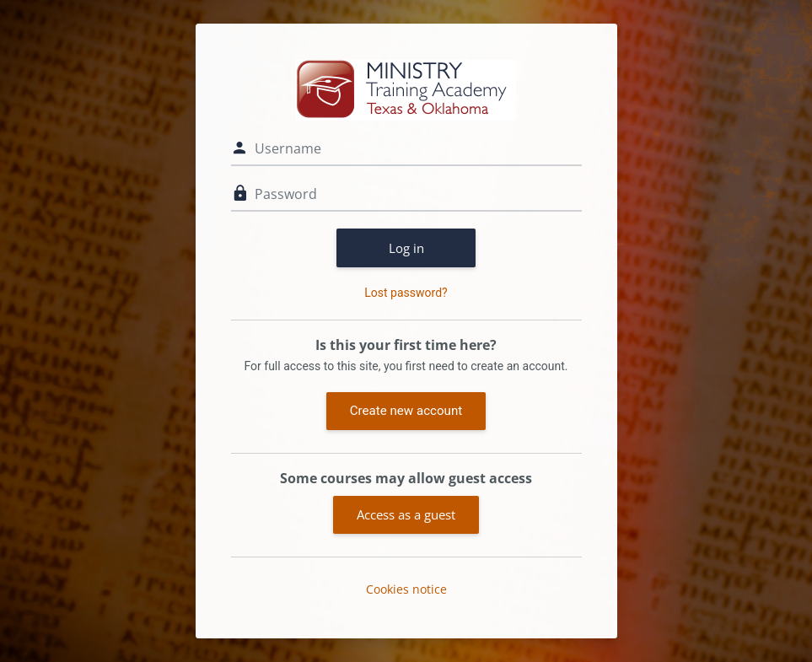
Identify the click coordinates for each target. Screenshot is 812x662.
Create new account (406, 411)
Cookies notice (406, 589)
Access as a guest (406, 514)
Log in (406, 248)
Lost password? (406, 293)
